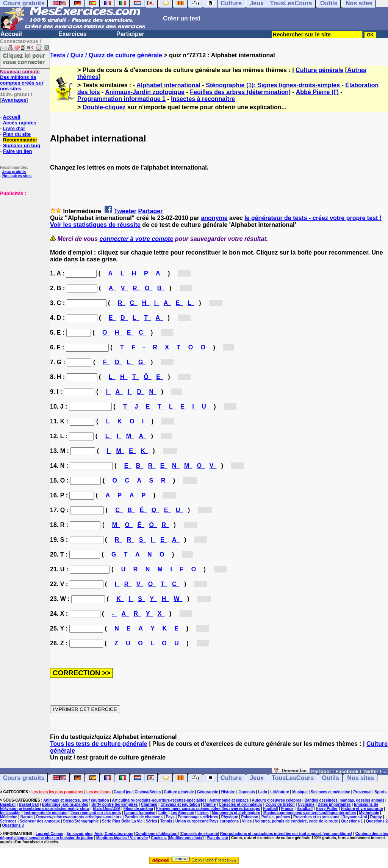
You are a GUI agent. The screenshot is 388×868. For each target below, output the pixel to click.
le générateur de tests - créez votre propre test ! (313, 218)
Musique (300, 792)
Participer (130, 34)
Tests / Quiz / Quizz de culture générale (106, 55)
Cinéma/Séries (148, 792)
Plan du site (17, 134)
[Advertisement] (23, 234)
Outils (331, 778)
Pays (170, 817)
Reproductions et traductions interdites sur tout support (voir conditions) (286, 834)
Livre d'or (14, 128)
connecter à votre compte (137, 239)
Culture (231, 778)
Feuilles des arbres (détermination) (240, 92)
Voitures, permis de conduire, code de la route (296, 821)
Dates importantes (334, 804)
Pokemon (250, 817)
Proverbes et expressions (316, 817)
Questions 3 (13, 825)
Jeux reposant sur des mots (96, 813)
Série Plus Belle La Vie (122, 821)
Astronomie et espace (229, 800)
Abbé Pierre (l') (317, 92)
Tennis (166, 821)
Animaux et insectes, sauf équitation (76, 800)
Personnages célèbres (198, 817)
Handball (305, 809)
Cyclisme (306, 804)
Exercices (73, 34)
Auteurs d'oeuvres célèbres (276, 800)
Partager (151, 211)
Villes (247, 821)
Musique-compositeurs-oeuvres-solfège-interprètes (310, 813)
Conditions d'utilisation (157, 834)
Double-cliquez (104, 107)
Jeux (257, 778)
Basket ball (29, 804)
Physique (230, 817)
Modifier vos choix (186, 838)
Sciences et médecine (330, 792)
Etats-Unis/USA (107, 809)
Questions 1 (352, 821)
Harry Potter (327, 809)
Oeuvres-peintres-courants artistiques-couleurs (79, 817)
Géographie (208, 792)
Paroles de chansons (144, 817)
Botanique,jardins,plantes (65, 804)
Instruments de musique (45, 813)
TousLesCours (293, 778)
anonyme (214, 218)
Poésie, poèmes (276, 817)
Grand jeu (123, 792)
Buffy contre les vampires (114, 804)
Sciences (8, 821)
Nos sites (361, 778)
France (287, 809)
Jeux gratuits (14, 172)
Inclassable (10, 813)
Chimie (209, 804)
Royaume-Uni (355, 817)
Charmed (149, 804)
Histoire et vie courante (362, 809)
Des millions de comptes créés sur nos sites (22, 80)
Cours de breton (280, 804)
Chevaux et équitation (180, 804)
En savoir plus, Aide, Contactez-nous (100, 834)
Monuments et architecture (236, 813)
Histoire (228, 792)
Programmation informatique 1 (121, 99)
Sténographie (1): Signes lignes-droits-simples (273, 85)
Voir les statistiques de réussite (95, 225)
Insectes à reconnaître (203, 99)
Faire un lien (18, 151)
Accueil (11, 34)
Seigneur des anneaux (40, 821)
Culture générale (319, 70)
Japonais (246, 792)
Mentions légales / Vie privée (122, 838)
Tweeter (125, 211)
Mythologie (369, 813)
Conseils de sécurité (199, 834)
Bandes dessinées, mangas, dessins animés (345, 800)
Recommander (20, 140)
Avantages (14, 100)
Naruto (27, 817)
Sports (381, 792)
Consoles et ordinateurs (241, 804)
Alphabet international (168, 85)
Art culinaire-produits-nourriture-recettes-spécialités (159, 800)
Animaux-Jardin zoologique (145, 92)
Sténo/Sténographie (81, 821)
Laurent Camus (49, 834)
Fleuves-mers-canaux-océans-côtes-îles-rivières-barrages (208, 809)
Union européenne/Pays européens (207, 821)
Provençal (362, 792)
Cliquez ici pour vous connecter (24, 58)
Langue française (139, 813)
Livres (203, 813)
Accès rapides (19, 123)
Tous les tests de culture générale (99, 744)
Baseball (8, 804)
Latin (263, 792)
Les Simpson (182, 813)
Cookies (158, 838)
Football (270, 809)
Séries (152, 821)
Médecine (9, 817)
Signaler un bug (22, 145)
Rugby (376, 817)
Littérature (279, 792)
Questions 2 (377, 821)
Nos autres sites (17, 176)
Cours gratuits (24, 778)
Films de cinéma (138, 809)
